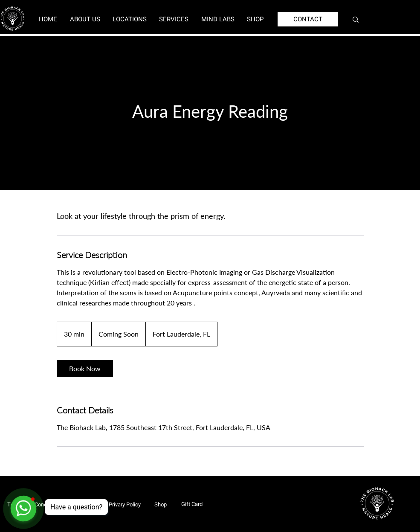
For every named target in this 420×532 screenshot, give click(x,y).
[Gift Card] (192, 504)
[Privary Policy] (125, 504)
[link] (85, 369)
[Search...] (384, 19)
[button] (129, 19)
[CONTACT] (308, 19)
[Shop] (160, 504)
